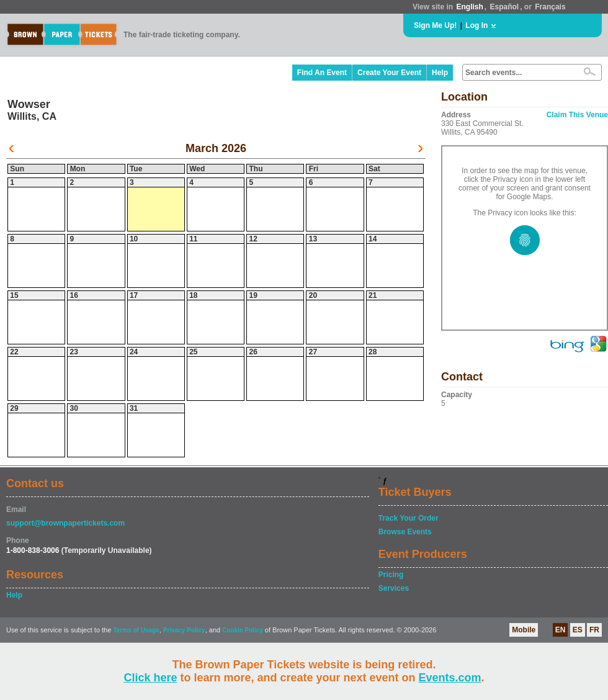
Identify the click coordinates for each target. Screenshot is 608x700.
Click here (150, 678)
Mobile (524, 630)
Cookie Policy (243, 630)
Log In (476, 25)
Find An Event (322, 73)
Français (550, 7)
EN (561, 630)
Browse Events (405, 532)
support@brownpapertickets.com (65, 523)
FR (594, 630)
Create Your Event (389, 73)
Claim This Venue (577, 115)
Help (440, 73)
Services (394, 588)
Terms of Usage (136, 630)
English (469, 7)
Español (505, 7)
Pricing (391, 575)
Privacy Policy (184, 630)
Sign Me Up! (435, 25)
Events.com (450, 678)
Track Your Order (409, 518)
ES (578, 630)
